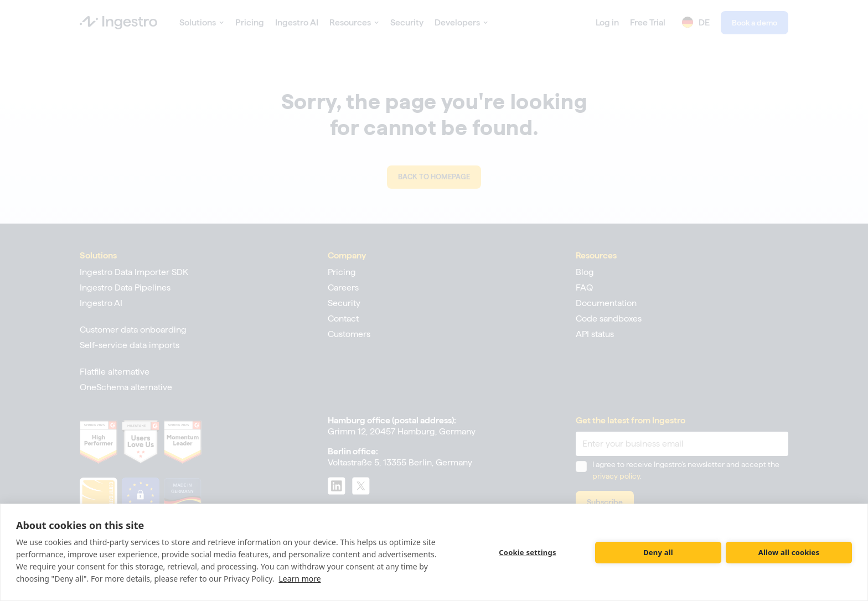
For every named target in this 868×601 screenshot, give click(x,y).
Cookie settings (527, 552)
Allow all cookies (789, 552)
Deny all (658, 552)
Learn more (299, 579)
